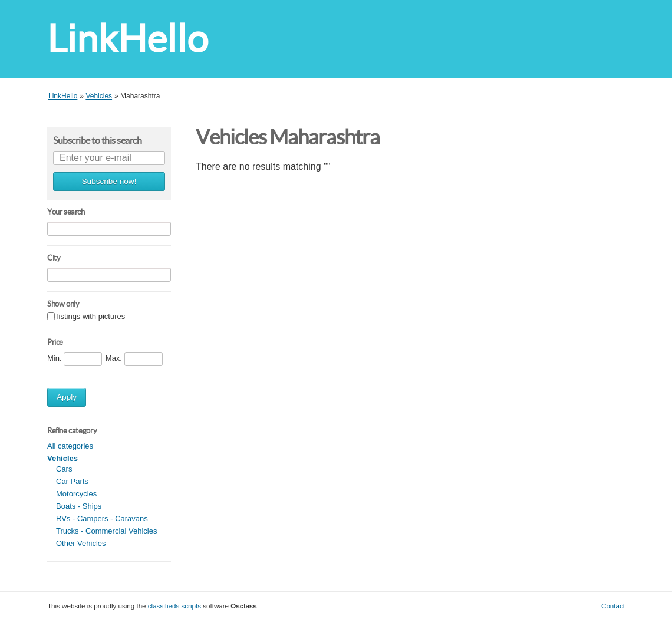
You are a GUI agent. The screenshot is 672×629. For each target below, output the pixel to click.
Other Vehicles (81, 543)
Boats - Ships (79, 506)
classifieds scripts (174, 606)
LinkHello (128, 39)
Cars (64, 469)
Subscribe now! (109, 181)
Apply (67, 397)
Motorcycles (76, 494)
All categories (70, 446)
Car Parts (72, 481)
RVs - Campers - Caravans (102, 518)
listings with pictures (91, 317)
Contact (613, 606)
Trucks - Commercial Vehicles (106, 531)
